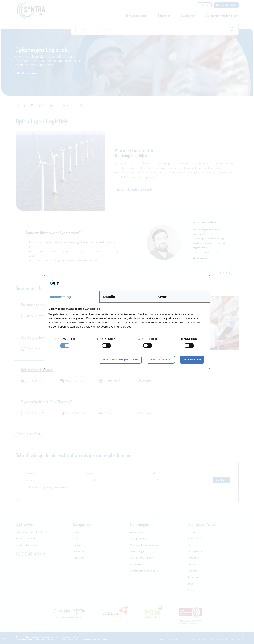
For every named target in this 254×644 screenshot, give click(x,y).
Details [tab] (109, 297)
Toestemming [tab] (59, 297)
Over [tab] (162, 297)
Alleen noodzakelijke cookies (120, 360)
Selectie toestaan (161, 360)
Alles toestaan (192, 360)
